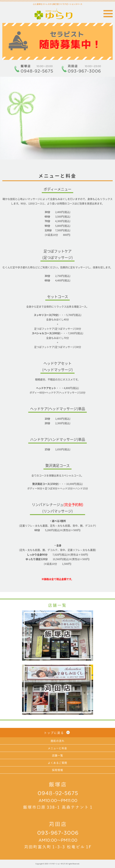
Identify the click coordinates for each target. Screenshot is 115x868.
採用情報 (57, 770)
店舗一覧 (57, 755)
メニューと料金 (57, 748)
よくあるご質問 (57, 763)
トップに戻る (54, 733)
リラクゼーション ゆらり (57, 14)
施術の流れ (58, 741)
